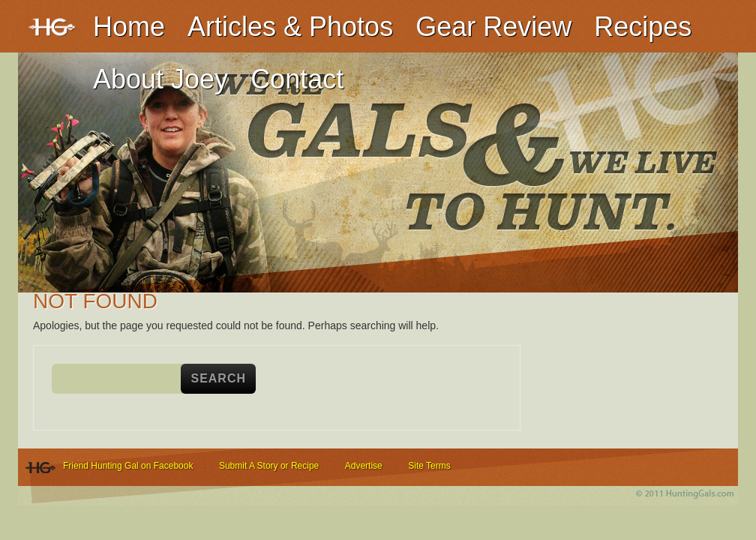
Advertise (364, 466)
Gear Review (493, 27)
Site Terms (429, 466)
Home (129, 27)
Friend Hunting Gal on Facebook (128, 466)
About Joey (160, 79)
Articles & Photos (290, 27)
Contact (297, 79)
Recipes (643, 27)
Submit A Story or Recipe (269, 466)
